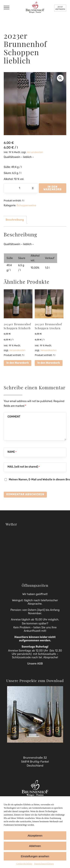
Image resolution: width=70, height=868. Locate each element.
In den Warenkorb (53, 188)
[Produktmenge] (21, 188)
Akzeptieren (35, 836)
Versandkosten (35, 152)
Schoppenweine (26, 205)
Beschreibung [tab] (15, 220)
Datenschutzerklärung (44, 864)
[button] (60, 78)
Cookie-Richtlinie (24, 864)
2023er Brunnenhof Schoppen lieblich (25, 48)
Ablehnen (35, 846)
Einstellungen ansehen (35, 856)
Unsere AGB (35, 664)
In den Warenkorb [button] (18, 363)
